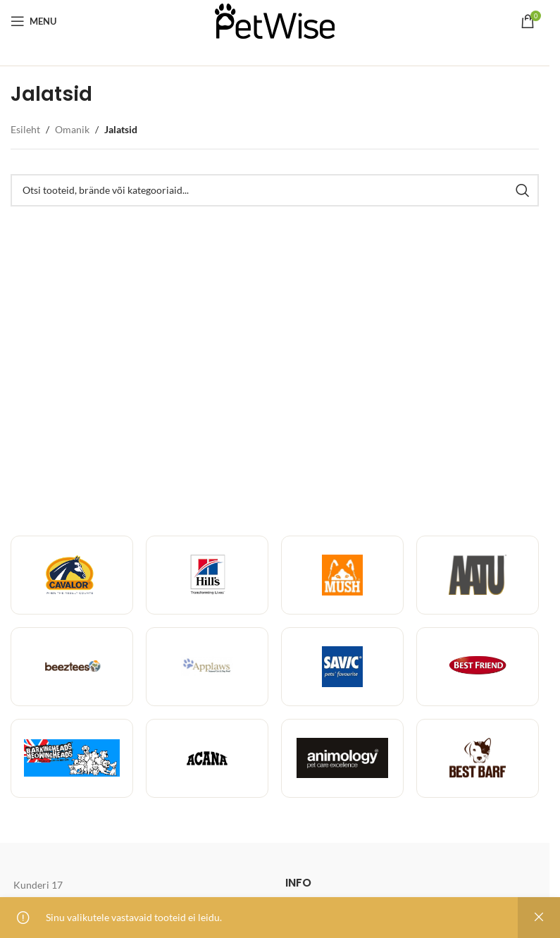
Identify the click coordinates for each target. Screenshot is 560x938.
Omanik (72, 129)
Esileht (25, 129)
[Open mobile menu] (33, 21)
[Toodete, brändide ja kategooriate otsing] (275, 190)
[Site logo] (275, 20)
